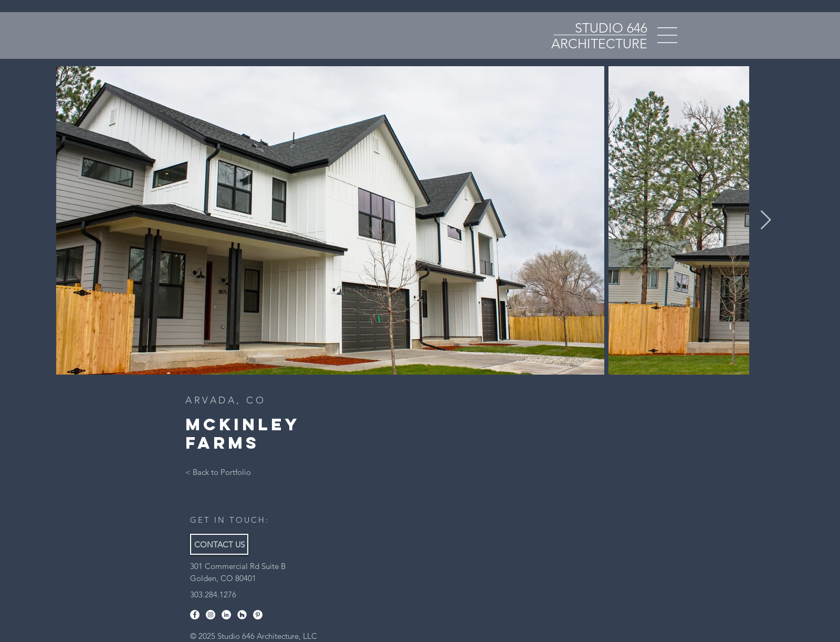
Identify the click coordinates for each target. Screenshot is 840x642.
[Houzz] (242, 615)
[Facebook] (195, 615)
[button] (667, 35)
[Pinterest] (258, 615)
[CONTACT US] (219, 544)
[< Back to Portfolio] (218, 472)
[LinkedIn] (226, 615)
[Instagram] (211, 615)
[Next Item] (766, 220)
